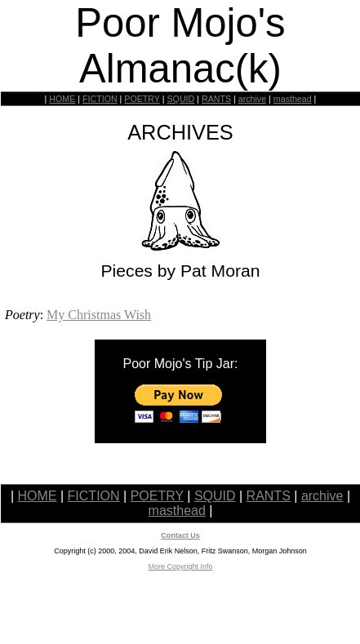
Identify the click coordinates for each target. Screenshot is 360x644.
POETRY (142, 99)
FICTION (100, 99)
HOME (62, 99)
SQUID (180, 99)
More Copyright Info (180, 566)
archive (252, 99)
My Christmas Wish (99, 315)
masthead (293, 99)
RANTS (216, 99)
